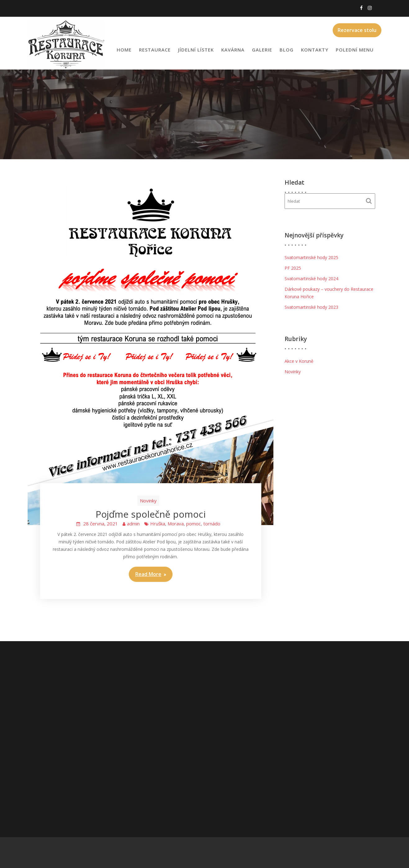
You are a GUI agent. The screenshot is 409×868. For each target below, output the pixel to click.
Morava (176, 524)
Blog (287, 50)
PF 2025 (293, 268)
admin (133, 524)
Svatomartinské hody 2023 (311, 307)
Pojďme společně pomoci (151, 514)
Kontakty (315, 50)
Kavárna (233, 50)
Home (124, 50)
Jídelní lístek (196, 50)
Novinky (148, 501)
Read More (148, 574)
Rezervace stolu (357, 30)
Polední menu (355, 50)
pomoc (193, 524)
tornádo (212, 524)
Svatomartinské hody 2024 (311, 279)
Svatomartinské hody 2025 (311, 257)
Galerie (262, 50)
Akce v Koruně (299, 361)
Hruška (158, 524)
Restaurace (155, 50)
